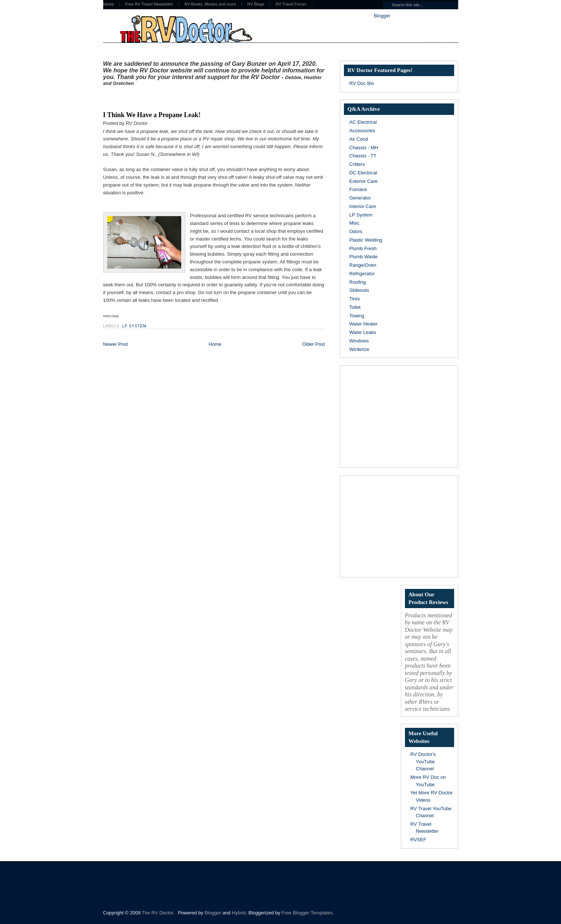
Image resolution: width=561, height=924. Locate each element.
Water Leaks (363, 332)
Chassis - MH (364, 148)
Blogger (382, 16)
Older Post (313, 344)
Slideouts (359, 290)
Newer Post (116, 344)
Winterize (359, 349)
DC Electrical (363, 173)
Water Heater (364, 324)
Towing (357, 316)
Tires (355, 299)
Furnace (358, 189)
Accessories (362, 131)
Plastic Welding (366, 240)
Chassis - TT (363, 156)
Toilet (355, 307)
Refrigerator (362, 274)
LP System (135, 326)
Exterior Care (364, 181)
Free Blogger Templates (307, 913)
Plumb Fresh (363, 248)
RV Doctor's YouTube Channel (423, 761)
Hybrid (239, 913)
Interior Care (363, 206)
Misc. (355, 223)
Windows (359, 341)
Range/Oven (363, 265)
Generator (360, 198)
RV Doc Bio (362, 83)
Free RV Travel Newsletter (149, 4)
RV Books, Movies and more (210, 4)
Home (109, 4)
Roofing (358, 282)
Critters (357, 164)
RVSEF (418, 840)
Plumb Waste (364, 257)
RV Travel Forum (291, 4)
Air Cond (359, 139)
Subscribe (438, 48)
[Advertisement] (190, 97)
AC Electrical (363, 122)
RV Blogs (256, 4)
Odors (356, 231)
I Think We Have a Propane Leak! (152, 115)
